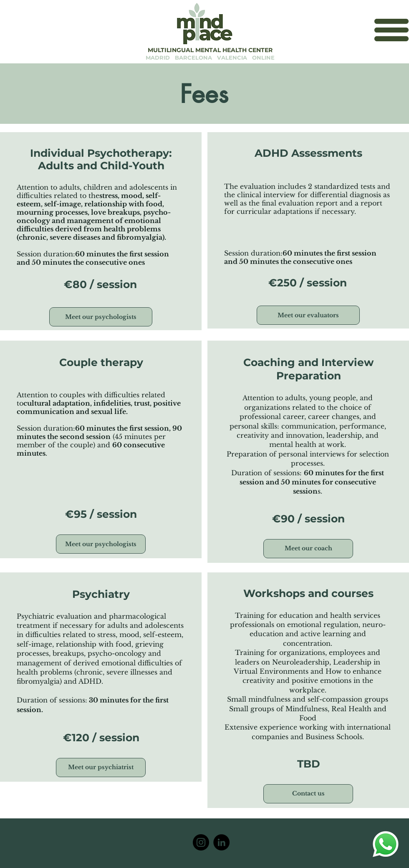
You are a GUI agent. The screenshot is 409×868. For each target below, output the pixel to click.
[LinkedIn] (221, 842)
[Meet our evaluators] (308, 315)
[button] (391, 30)
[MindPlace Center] (201, 842)
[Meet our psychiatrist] (101, 768)
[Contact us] (308, 794)
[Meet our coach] (308, 549)
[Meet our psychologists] (101, 317)
